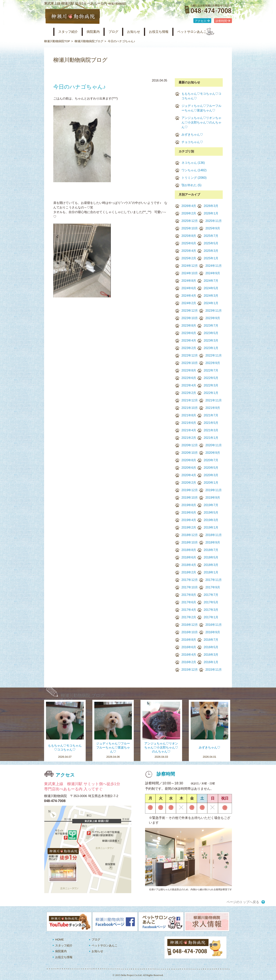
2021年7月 (211, 415)
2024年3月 (211, 296)
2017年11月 (214, 580)
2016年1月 (211, 662)
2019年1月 (211, 527)
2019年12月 (190, 490)
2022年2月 (189, 393)
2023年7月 (211, 326)
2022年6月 (189, 378)
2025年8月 (189, 236)
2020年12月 (190, 445)
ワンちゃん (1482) (194, 170)
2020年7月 (211, 460)
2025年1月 (211, 258)
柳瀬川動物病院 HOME (47, 32)
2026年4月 (189, 206)
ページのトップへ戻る (243, 902)
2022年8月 (189, 370)
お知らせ (143, 32)
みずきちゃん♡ (192, 135)
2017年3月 (211, 610)
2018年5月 (211, 557)
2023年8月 (189, 326)
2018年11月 (214, 535)
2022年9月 (213, 363)
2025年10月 (190, 228)
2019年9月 (213, 498)
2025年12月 (190, 221)
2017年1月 (211, 617)
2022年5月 (211, 378)
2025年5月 (211, 243)
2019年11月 (214, 490)
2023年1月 (211, 348)
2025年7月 (211, 236)
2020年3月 (211, 475)
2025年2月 (189, 258)
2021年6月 (189, 423)
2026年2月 (189, 213)
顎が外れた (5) (191, 185)
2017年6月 (189, 602)
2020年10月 (190, 453)
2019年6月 (189, 513)
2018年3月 (211, 565)
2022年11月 (214, 355)
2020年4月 (189, 475)
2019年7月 (211, 505)
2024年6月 (189, 288)
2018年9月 (213, 542)
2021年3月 (211, 430)
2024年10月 (190, 273)
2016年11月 (214, 625)
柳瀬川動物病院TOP (57, 41)
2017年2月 (189, 617)
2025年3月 (211, 251)
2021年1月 (211, 438)
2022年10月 (190, 363)
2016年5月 (211, 647)
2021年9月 (213, 408)
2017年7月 (211, 595)
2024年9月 (213, 273)
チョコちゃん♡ (192, 142)
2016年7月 (211, 640)
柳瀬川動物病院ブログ (89, 41)
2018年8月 (189, 550)
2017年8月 (189, 595)
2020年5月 (211, 468)
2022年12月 (190, 355)
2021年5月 (211, 423)
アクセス (200, 21)
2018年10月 (190, 542)
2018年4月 (189, 565)
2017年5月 (211, 602)
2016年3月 (211, 655)
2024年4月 (189, 296)
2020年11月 (214, 445)
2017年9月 (213, 587)
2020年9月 (213, 453)
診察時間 (221, 21)
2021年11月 (214, 400)
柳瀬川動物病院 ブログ (83, 695)
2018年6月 (189, 557)
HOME (60, 939)
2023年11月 (214, 311)
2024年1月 (211, 303)
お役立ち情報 (170, 32)
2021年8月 (189, 415)
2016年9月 (213, 632)
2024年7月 (211, 281)
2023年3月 (211, 341)
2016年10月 (190, 632)
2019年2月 (189, 527)
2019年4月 (189, 520)
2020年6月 (189, 468)
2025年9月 (213, 228)
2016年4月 (189, 655)
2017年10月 (190, 587)
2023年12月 (190, 311)
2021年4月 (189, 430)
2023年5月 (211, 333)
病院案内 (98, 32)
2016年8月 (189, 640)
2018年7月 (211, 550)
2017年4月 (189, 610)
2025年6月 (189, 243)
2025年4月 (189, 251)
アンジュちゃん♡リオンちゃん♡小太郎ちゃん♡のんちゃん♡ (201, 122)
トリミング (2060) (194, 178)
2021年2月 (189, 438)
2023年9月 (213, 318)
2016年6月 (189, 647)
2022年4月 (189, 385)
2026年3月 (211, 206)
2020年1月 (211, 483)
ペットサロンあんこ (207, 32)
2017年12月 (190, 580)
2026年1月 (211, 213)
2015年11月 (214, 670)
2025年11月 (214, 221)
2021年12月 (190, 400)
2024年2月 (189, 303)
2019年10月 (190, 498)
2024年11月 (214, 266)
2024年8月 (189, 281)
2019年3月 (211, 520)
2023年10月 (190, 318)
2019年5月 (211, 513)
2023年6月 (189, 333)
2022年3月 (211, 385)
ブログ (120, 32)
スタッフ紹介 (71, 32)
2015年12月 (190, 670)
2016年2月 (189, 662)
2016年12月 (190, 625)
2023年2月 (189, 348)
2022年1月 (211, 393)
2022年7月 (211, 370)
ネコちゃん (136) (193, 163)
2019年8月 (189, 505)
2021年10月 (190, 408)
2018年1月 (211, 572)
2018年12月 (190, 535)
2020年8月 (189, 460)
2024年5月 (211, 288)
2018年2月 (189, 572)
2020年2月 (189, 483)
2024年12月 (190, 266)
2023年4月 (189, 341)
